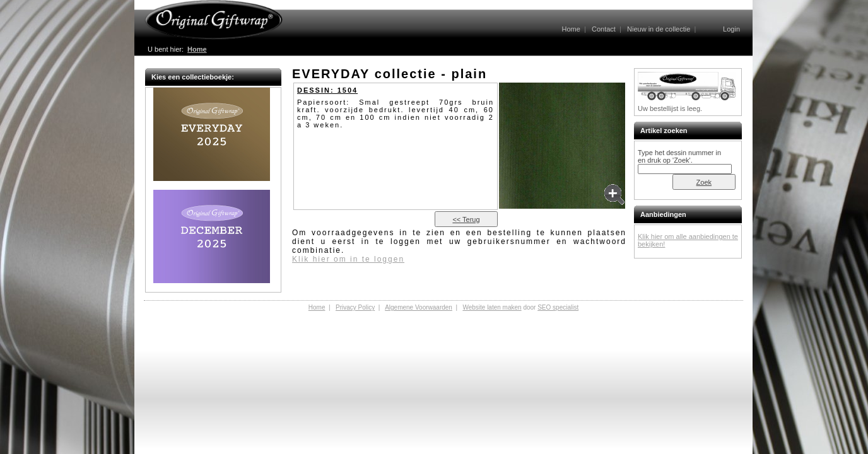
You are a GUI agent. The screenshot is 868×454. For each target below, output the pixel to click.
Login (731, 29)
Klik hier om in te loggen (348, 259)
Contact (604, 29)
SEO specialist (558, 307)
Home (571, 29)
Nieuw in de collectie (659, 29)
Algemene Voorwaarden (419, 307)
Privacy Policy (355, 307)
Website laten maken (492, 307)
